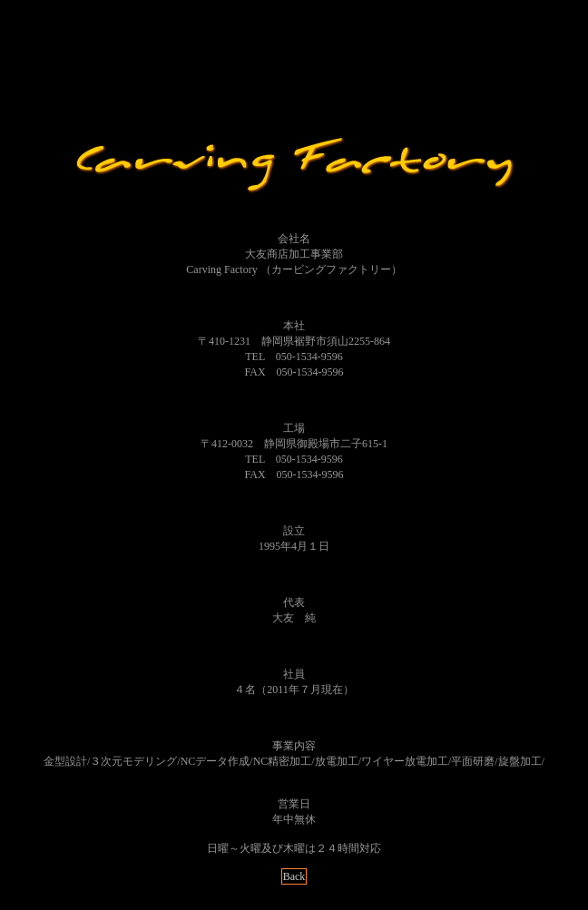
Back (294, 876)
